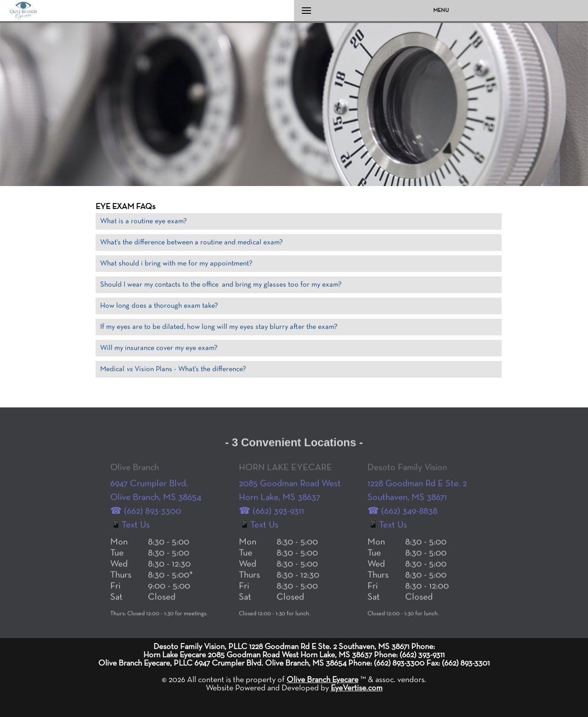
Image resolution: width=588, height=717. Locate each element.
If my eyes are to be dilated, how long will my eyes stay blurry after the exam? (219, 327)
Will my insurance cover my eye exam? (159, 348)
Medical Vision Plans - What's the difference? (173, 369)
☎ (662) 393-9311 (271, 531)
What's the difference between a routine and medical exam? (192, 243)
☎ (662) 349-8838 (402, 531)
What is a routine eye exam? (144, 221)
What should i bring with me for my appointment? (176, 264)
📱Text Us (130, 545)
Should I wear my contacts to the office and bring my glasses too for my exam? (221, 285)
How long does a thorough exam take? (159, 306)
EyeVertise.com (357, 688)
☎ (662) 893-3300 (146, 531)
